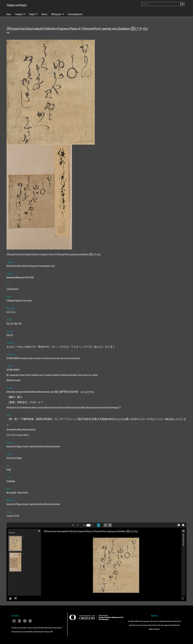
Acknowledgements (75, 14)
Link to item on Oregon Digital (18, 435)
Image (85, 525)
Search (183, 4)
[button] (39, 531)
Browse (45, 14)
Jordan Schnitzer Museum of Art (152, 625)
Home (9, 14)
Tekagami (19, 14)
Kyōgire (32, 14)
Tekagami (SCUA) (13, 516)
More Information (183, 535)
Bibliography (56, 14)
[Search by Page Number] (88, 525)
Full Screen (183, 598)
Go (99, 525)
